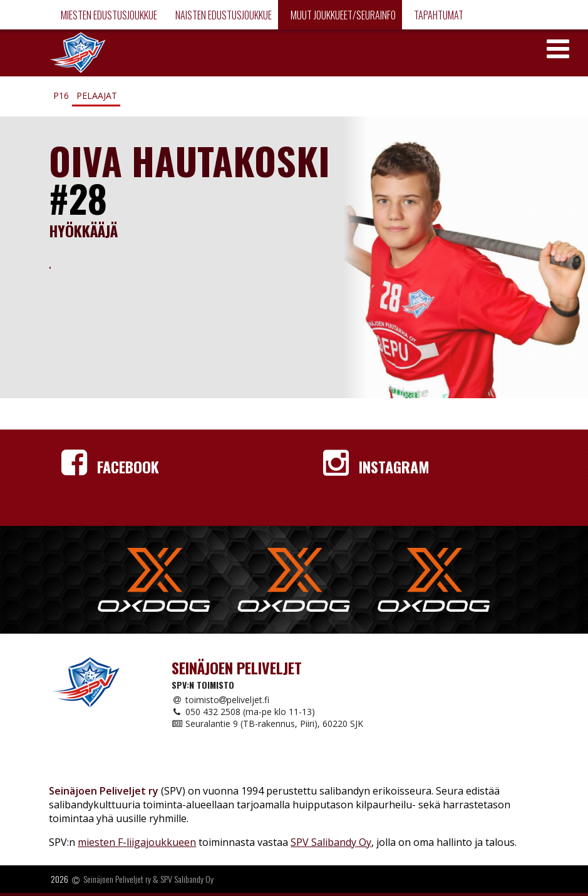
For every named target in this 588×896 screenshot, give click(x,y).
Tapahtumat (438, 15)
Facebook (110, 466)
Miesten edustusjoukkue (108, 15)
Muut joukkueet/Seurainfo (342, 15)
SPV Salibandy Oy (331, 842)
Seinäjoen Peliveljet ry (117, 879)
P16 (61, 95)
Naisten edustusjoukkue (223, 15)
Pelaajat (97, 95)
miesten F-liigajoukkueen (137, 842)
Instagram (376, 466)
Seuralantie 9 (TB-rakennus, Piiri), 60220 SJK (267, 723)
